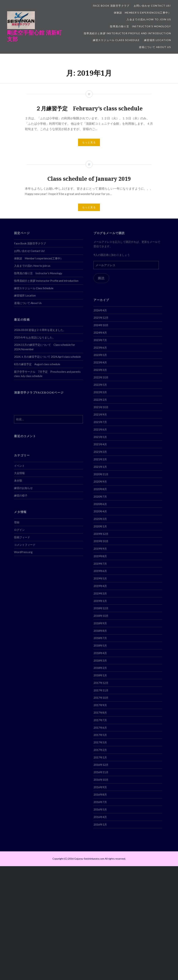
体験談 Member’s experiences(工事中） (142, 13)
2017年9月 (100, 705)
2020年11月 (101, 474)
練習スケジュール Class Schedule (116, 40)
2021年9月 (100, 414)
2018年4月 (100, 653)
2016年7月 (100, 802)
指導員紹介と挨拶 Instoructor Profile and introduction (127, 33)
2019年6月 (100, 571)
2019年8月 (100, 556)
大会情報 (19, 473)
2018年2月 (100, 668)
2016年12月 (101, 765)
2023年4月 (100, 362)
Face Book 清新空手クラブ (111, 6)
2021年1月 (100, 467)
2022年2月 (100, 400)
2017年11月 (101, 690)
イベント (19, 466)
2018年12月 (101, 608)
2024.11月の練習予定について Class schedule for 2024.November (45, 347)
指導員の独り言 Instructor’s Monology (140, 26)
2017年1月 (100, 757)
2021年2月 (100, 459)
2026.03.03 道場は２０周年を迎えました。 (40, 330)
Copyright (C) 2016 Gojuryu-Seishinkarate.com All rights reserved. (89, 859)
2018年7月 (100, 638)
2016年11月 (101, 772)
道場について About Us (155, 47)
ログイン (19, 530)
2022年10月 (101, 377)
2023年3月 (100, 370)
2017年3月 (100, 742)
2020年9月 (100, 482)
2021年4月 (100, 444)
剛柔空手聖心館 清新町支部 (34, 36)
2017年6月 (100, 728)
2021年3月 (100, 452)
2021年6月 (100, 429)
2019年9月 (100, 549)
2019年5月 (100, 578)
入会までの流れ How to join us (149, 19)
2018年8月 (100, 631)
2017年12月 (101, 683)
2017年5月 (100, 735)
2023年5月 (100, 355)
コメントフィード (25, 545)
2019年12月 (101, 534)
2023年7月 (100, 340)
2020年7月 (100, 497)
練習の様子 (21, 495)
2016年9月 (100, 787)
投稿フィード (22, 537)
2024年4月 (100, 333)
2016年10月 (101, 780)
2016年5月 (100, 809)
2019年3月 (100, 593)
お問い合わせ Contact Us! (152, 6)
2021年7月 (100, 422)
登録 (17, 522)
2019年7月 (100, 564)
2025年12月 (101, 318)
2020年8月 (100, 489)
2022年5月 (100, 385)
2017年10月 (101, 698)
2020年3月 (100, 519)
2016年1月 (100, 824)
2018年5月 (100, 645)
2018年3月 (100, 660)
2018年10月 (101, 616)
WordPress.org (23, 552)
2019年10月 (101, 541)
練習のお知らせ (23, 488)
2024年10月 (101, 325)
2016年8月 (100, 794)
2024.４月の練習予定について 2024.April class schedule (47, 357)
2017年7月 (100, 720)
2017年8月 (100, 713)
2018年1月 (100, 675)
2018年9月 (100, 623)
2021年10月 (101, 407)
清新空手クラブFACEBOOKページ (39, 392)
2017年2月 (100, 750)
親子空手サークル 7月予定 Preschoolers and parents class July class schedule (47, 374)
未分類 (18, 480)
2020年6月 (100, 504)
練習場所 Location (157, 40)
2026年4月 (100, 310)
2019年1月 (100, 601)
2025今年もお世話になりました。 (35, 337)
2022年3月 (100, 392)
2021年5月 (100, 437)
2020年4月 (100, 511)
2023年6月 (100, 348)
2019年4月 (100, 586)
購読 (101, 278)
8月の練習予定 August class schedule (37, 364)
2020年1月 (100, 526)
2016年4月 (100, 817)
